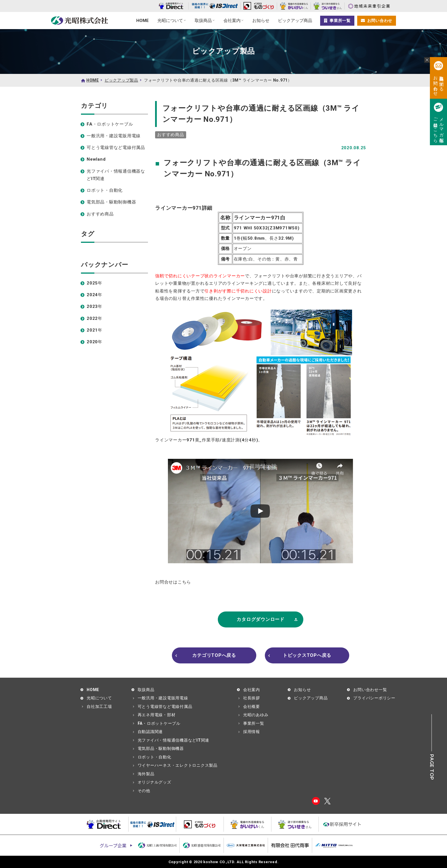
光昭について (170, 21)
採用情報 (252, 732)
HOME (143, 21)
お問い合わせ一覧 (370, 690)
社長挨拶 (252, 698)
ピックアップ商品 (295, 21)
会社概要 (252, 706)
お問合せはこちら (173, 582)
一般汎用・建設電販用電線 (114, 136)
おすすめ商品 (100, 214)
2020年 (95, 342)
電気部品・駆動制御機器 (111, 202)
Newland (96, 159)
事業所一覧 (337, 21)
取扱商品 (203, 21)
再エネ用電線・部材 (157, 715)
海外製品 (146, 774)
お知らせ (261, 21)
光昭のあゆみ (256, 715)
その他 (144, 791)
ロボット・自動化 (105, 190)
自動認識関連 (150, 732)
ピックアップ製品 (121, 80)
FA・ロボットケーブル (110, 124)
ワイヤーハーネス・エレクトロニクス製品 (178, 765)
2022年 (95, 318)
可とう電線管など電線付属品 (116, 148)
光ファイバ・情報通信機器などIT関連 (116, 175)
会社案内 (232, 21)
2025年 (95, 283)
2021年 (95, 330)
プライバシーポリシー (374, 698)
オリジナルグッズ (155, 782)
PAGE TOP (432, 767)
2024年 (95, 295)
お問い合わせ (377, 21)
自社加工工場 (99, 706)
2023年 (95, 306)
